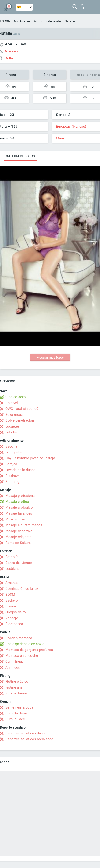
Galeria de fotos (20, 156)
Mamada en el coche (22, 656)
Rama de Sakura (18, 543)
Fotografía (13, 452)
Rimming (12, 482)
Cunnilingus (15, 662)
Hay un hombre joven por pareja (30, 458)
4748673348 (15, 44)
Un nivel (12, 403)
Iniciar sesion (82, 7)
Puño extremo (16, 693)
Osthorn (39, 21)
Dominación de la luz (22, 589)
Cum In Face (15, 719)
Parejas (11, 464)
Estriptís (12, 557)
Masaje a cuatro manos (24, 525)
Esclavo (12, 600)
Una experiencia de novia (25, 644)
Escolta (11, 446)
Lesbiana (12, 569)
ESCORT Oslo (10, 21)
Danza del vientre (19, 563)
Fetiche (11, 432)
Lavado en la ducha (20, 470)
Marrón (62, 138)
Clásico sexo (16, 397)
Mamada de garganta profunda (29, 650)
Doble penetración (20, 420)
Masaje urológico (19, 507)
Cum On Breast (17, 713)
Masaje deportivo (19, 531)
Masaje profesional (20, 496)
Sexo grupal (15, 415)
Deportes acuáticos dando (26, 733)
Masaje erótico (17, 502)
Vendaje (12, 618)
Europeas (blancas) (71, 127)
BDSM (10, 595)
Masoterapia (15, 519)
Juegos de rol (16, 612)
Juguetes (13, 426)
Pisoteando (14, 624)
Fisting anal (14, 687)
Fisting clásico (17, 682)
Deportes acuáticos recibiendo (29, 739)
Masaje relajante (18, 537)
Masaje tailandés (19, 513)
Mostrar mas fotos (50, 357)
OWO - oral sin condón (23, 409)
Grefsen (26, 21)
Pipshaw (12, 476)
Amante (11, 583)
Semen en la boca (19, 707)
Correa (11, 606)
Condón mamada (19, 638)
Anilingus (13, 667)
